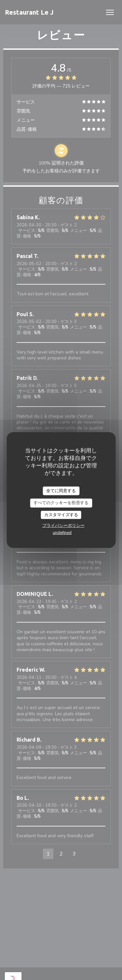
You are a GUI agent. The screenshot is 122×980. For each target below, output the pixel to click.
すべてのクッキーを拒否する (61, 503)
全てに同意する (61, 490)
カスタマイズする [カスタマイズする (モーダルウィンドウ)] (61, 515)
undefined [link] (62, 533)
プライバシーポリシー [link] (63, 526)
